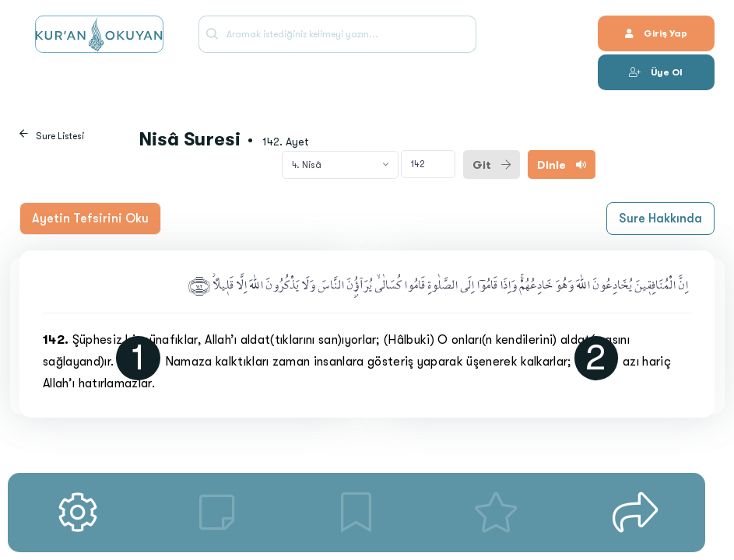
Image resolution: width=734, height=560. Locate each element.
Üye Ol (656, 72)
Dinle (562, 165)
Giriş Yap (656, 33)
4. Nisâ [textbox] (307, 165)
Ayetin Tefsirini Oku (90, 219)
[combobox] (340, 165)
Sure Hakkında (660, 219)
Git (492, 165)
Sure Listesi (60, 136)
